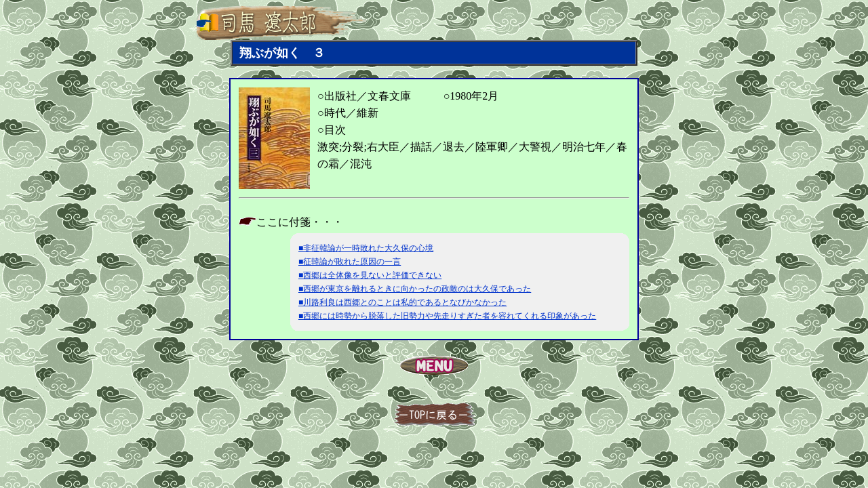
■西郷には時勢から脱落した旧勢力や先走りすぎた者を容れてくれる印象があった (447, 316)
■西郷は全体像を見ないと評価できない (370, 275)
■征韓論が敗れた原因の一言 (350, 262)
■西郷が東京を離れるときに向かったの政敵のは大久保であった (415, 289)
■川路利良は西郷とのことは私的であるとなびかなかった (402, 302)
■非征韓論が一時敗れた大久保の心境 (366, 248)
